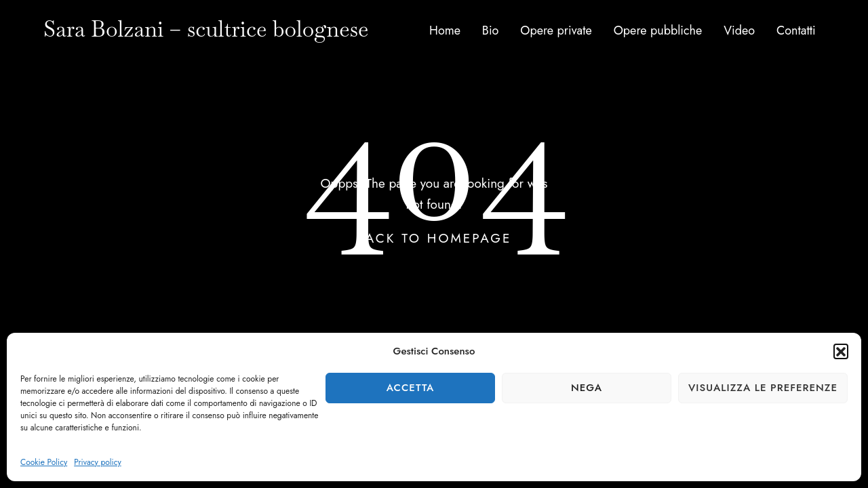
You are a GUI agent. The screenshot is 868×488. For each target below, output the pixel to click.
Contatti (796, 30)
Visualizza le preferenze (763, 388)
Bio (491, 30)
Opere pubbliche (658, 30)
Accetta (411, 388)
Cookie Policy (44, 462)
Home (445, 30)
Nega (587, 388)
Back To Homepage (434, 238)
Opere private (556, 30)
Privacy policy (98, 462)
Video (739, 30)
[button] (841, 351)
